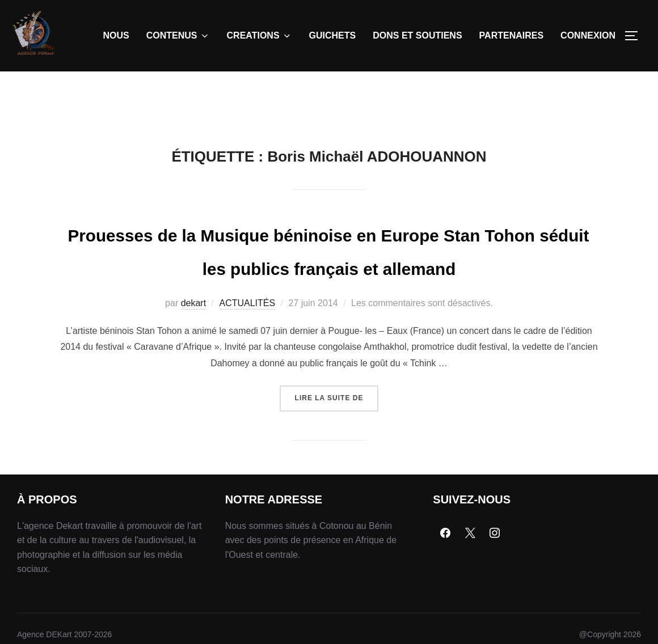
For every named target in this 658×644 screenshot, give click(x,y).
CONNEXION (588, 35)
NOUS (116, 35)
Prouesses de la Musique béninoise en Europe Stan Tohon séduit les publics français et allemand (329, 293)
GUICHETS (333, 35)
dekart (193, 362)
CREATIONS (260, 36)
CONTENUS (178, 36)
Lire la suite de (337, 453)
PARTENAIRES (512, 35)
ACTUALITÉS (247, 362)
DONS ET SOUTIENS (417, 35)
